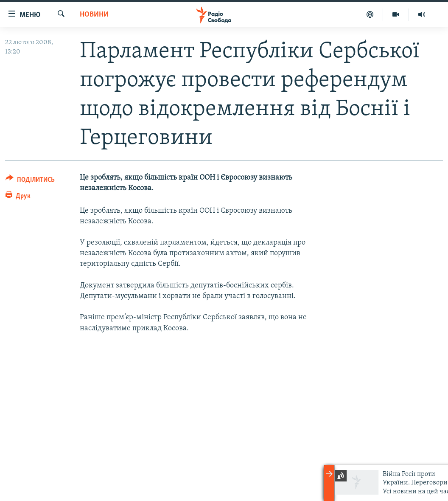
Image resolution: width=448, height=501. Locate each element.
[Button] (30, 181)
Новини (94, 15)
